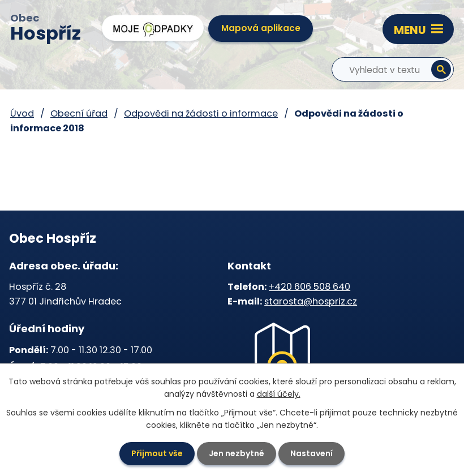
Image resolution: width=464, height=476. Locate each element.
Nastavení (312, 453)
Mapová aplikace (261, 28)
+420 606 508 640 (310, 287)
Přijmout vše (157, 453)
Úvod (22, 113)
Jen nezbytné (237, 453)
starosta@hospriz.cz (311, 301)
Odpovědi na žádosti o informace (201, 113)
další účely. (279, 394)
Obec (46, 29)
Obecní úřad (79, 113)
